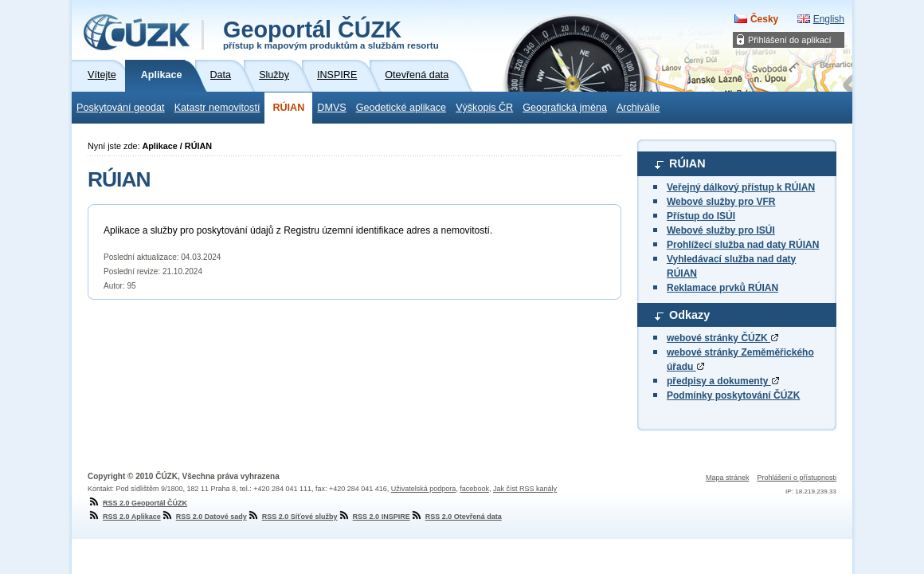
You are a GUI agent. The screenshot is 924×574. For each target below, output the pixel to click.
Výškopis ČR (484, 108)
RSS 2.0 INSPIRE (374, 517)
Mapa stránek (728, 478)
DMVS (331, 108)
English (829, 19)
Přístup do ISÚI (701, 216)
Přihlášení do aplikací (790, 40)
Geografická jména (565, 108)
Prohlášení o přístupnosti (797, 478)
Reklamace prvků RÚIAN (722, 288)
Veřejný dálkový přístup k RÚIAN (741, 187)
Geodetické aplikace (401, 108)
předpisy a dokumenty (723, 381)
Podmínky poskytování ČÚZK (733, 395)
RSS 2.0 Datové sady (204, 517)
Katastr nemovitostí (217, 108)
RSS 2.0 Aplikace (124, 517)
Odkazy (689, 315)
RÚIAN (288, 108)
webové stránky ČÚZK (722, 338)
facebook (474, 489)
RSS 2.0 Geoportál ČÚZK (137, 503)
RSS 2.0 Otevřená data (456, 517)
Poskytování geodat (121, 108)
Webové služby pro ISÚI (721, 230)
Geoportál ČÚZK (331, 33)
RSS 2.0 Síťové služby (292, 517)
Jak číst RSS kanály (525, 489)
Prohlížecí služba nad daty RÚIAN (743, 245)
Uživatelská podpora (424, 489)
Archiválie (638, 108)
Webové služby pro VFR (721, 202)
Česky (764, 19)
